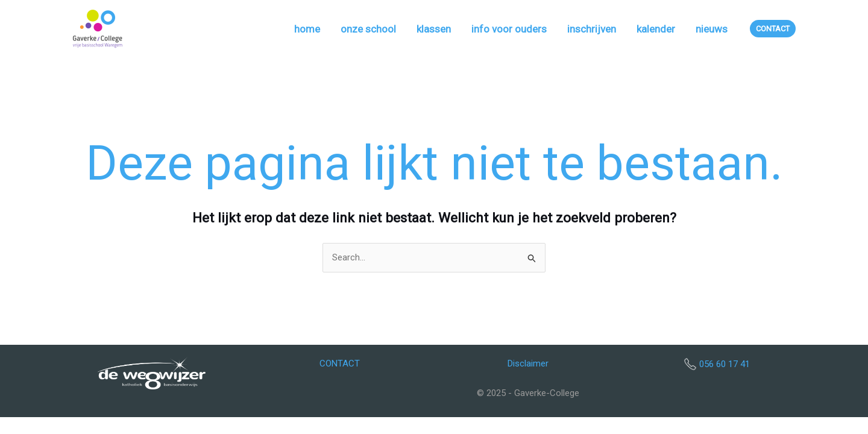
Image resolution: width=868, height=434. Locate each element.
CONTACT (340, 363)
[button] (773, 29)
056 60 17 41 (725, 364)
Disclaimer (528, 363)
